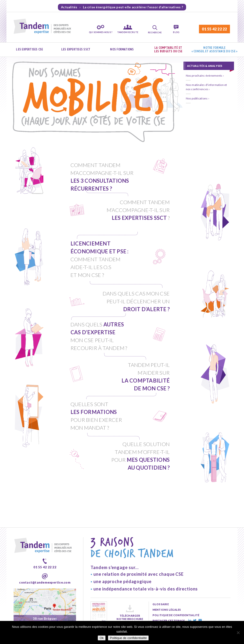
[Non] (238, 633)
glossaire (161, 569)
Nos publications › (198, 98)
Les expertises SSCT (76, 49)
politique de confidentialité (176, 580)
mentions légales (167, 575)
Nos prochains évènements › (205, 76)
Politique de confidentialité (128, 638)
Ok (102, 638)
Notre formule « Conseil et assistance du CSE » (215, 50)
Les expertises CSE (29, 49)
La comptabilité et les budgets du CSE (168, 50)
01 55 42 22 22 (214, 29)
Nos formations (122, 49)
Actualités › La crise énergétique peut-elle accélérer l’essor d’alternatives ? (122, 7)
